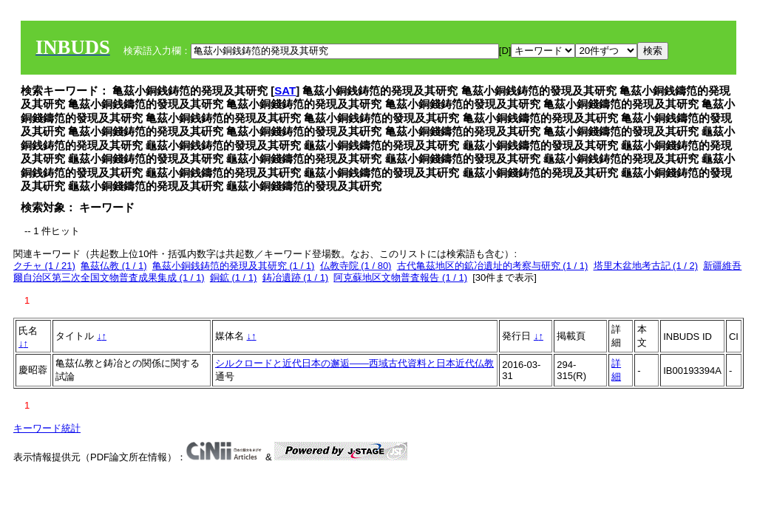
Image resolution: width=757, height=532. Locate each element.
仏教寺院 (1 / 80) (356, 266)
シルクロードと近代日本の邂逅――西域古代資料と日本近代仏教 (354, 363)
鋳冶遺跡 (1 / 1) (296, 277)
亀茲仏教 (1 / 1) (114, 266)
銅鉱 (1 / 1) (234, 277)
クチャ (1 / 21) (44, 266)
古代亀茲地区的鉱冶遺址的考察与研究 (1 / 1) (493, 266)
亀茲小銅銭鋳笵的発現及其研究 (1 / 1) (234, 266)
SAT (285, 91)
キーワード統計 (47, 428)
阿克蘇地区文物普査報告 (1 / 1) (400, 277)
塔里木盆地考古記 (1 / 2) (646, 266)
